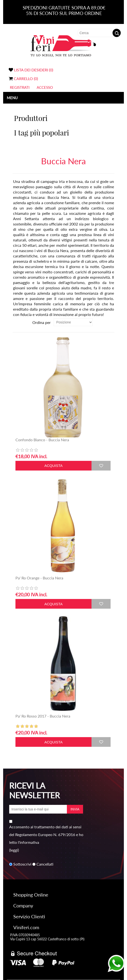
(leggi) (14, 850)
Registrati (20, 87)
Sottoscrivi (22, 864)
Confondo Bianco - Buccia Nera (42, 440)
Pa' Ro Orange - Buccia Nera (39, 578)
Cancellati (45, 864)
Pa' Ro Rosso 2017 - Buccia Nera (43, 716)
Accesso (45, 87)
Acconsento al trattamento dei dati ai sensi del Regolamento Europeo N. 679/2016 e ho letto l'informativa (46, 834)
